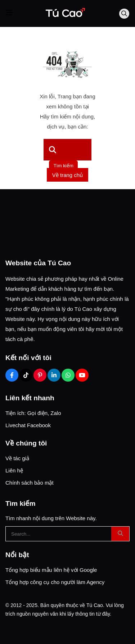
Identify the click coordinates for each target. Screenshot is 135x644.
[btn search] (120, 534)
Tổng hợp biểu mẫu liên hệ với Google (51, 570)
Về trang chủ (67, 175)
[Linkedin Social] (54, 375)
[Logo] (65, 13)
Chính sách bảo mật (30, 483)
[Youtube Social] (82, 375)
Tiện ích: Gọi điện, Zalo (33, 413)
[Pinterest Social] (40, 375)
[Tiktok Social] (26, 375)
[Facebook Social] (12, 375)
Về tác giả (17, 458)
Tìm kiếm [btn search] (64, 166)
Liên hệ (14, 470)
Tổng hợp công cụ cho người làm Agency (55, 582)
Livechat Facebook (28, 425)
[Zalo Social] (68, 375)
